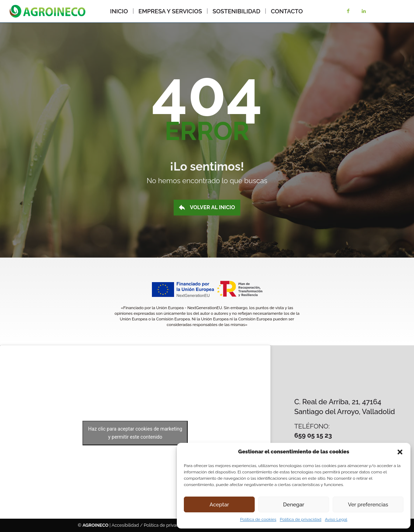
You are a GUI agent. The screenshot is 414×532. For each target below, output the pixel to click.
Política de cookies (258, 519)
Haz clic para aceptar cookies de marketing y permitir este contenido (135, 433)
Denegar (294, 505)
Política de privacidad (301, 519)
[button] (400, 452)
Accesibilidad (125, 525)
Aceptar (219, 505)
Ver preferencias (368, 505)
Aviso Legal (336, 519)
